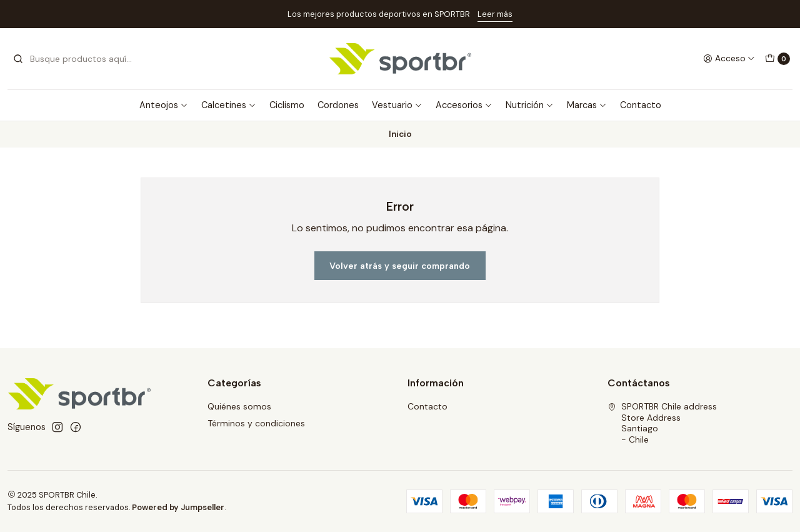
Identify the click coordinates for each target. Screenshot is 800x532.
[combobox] (76, 59)
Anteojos (164, 105)
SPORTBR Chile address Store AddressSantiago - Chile (662, 423)
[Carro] (777, 59)
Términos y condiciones (256, 423)
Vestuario (397, 105)
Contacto (641, 105)
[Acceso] (729, 59)
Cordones (338, 105)
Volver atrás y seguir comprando (400, 266)
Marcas (587, 105)
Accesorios (464, 105)
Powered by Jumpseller (178, 507)
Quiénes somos (239, 406)
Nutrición (530, 105)
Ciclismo (287, 105)
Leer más (495, 14)
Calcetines (229, 105)
